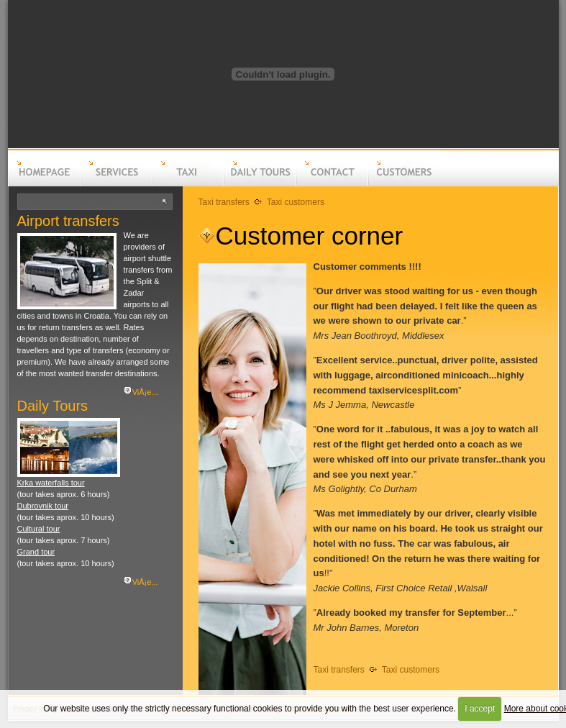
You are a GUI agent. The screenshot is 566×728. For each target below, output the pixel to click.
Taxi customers (296, 202)
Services (116, 184)
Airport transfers (68, 221)
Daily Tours (53, 406)
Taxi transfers (224, 202)
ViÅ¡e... (145, 392)
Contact (332, 184)
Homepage (44, 184)
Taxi (188, 184)
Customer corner (310, 236)
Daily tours (260, 184)
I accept (480, 709)
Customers (403, 184)
